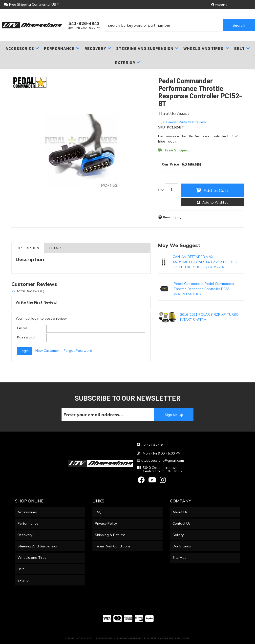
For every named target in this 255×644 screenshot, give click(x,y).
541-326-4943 (154, 445)
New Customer (47, 351)
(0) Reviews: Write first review (182, 122)
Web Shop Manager (176, 638)
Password (26, 337)
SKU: (162, 127)
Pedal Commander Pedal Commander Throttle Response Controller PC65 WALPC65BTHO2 (204, 289)
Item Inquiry (172, 217)
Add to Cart (216, 190)
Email (22, 328)
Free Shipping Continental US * (31, 4)
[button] (180, 25)
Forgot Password (78, 351)
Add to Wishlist (215, 202)
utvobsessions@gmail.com (163, 460)
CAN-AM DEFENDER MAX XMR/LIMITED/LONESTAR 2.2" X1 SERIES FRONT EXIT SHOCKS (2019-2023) (205, 262)
